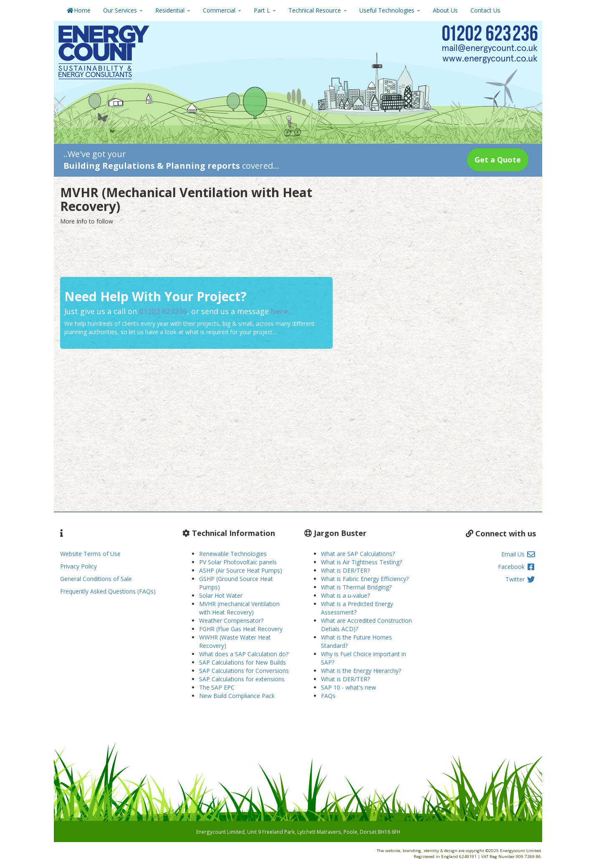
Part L (265, 10)
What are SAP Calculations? (358, 554)
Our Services (123, 10)
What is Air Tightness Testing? (361, 562)
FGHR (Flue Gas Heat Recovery (241, 629)
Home (78, 10)
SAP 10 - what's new (349, 687)
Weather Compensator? (231, 621)
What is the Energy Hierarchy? (361, 671)
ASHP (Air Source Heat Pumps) (241, 570)
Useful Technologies (390, 10)
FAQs (328, 696)
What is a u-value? (345, 595)
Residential (173, 10)
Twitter (521, 579)
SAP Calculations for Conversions (244, 671)
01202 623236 (163, 311)
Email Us (519, 554)
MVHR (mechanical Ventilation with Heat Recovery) (239, 608)
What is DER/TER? (345, 570)
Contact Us (485, 10)
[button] (498, 160)
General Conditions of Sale (96, 579)
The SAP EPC (217, 687)
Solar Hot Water (221, 595)
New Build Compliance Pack (237, 696)
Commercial (222, 10)
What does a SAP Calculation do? (244, 654)
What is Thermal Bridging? (356, 587)
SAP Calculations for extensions (242, 679)
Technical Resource (318, 10)
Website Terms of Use (90, 554)
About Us (445, 10)
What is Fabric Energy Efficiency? (365, 579)
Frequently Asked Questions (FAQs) (108, 591)
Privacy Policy (78, 566)
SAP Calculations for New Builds (242, 662)
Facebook (517, 567)
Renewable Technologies (233, 554)
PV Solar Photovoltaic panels (238, 562)
